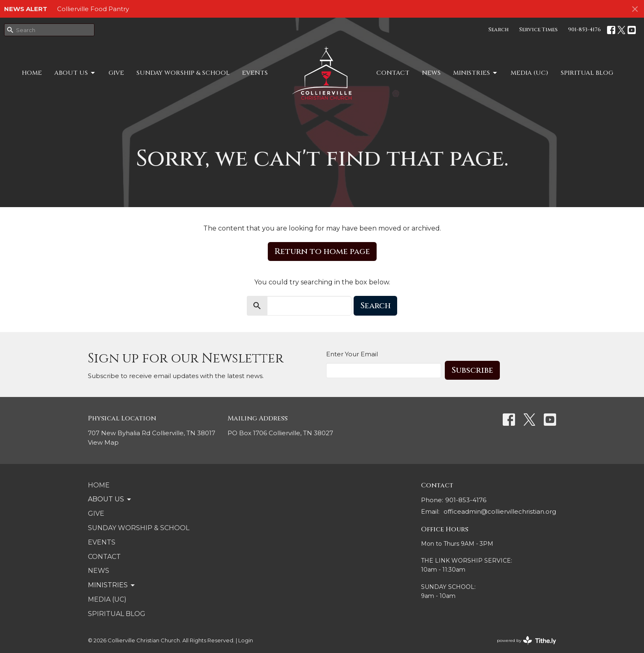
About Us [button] (110, 499)
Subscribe (472, 370)
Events (255, 73)
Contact (393, 73)
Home (32, 73)
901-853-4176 (584, 30)
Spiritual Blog (587, 73)
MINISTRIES (476, 73)
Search (499, 30)
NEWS (431, 73)
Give (116, 73)
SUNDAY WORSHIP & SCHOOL (183, 73)
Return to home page (322, 251)
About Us (75, 73)
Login (246, 640)
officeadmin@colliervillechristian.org (500, 511)
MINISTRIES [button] (112, 585)
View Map (103, 442)
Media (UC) (529, 73)
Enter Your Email (352, 354)
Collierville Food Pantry (93, 9)
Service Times (538, 30)
